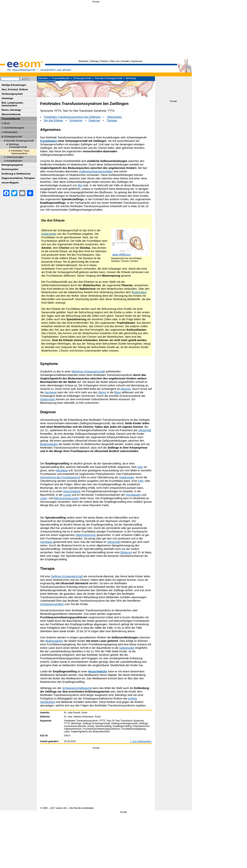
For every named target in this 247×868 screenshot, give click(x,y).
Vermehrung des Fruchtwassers (60, 477)
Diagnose (94, 120)
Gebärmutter (49, 234)
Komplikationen (14, 161)
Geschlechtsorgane (14, 128)
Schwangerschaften (52, 604)
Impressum (137, 61)
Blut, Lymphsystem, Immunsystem (13, 104)
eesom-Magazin (10, 183)
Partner (104, 61)
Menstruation (11, 132)
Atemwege (7, 98)
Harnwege (51, 392)
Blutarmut (126, 552)
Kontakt (125, 61)
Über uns (115, 61)
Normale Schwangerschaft (109, 78)
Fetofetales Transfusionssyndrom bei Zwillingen (72, 117)
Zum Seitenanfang (142, 741)
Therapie (112, 120)
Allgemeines (114, 117)
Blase (118, 392)
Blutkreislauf (139, 292)
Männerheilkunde (11, 114)
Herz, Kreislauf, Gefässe (15, 89)
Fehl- (141, 481)
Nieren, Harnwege (11, 110)
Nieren (102, 392)
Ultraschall (145, 430)
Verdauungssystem (12, 94)
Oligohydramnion (86, 535)
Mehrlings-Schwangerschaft (88, 371)
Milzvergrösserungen (67, 498)
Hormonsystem (10, 169)
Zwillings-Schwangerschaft (67, 576)
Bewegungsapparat (12, 165)
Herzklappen (133, 495)
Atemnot (126, 389)
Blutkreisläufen (49, 444)
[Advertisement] (96, 31)
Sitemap (94, 61)
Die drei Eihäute (53, 120)
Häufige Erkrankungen (14, 85)
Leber (44, 498)
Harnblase (62, 470)
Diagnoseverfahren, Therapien (18, 178)
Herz (140, 467)
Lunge (67, 495)
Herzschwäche (72, 491)
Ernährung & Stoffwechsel (16, 174)
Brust (7, 123)
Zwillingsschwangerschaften (96, 171)
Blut (80, 185)
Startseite (83, 61)
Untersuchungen (15, 157)
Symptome (76, 120)
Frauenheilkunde (61, 78)
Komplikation (49, 141)
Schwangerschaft (82, 78)
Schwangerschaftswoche (77, 688)
